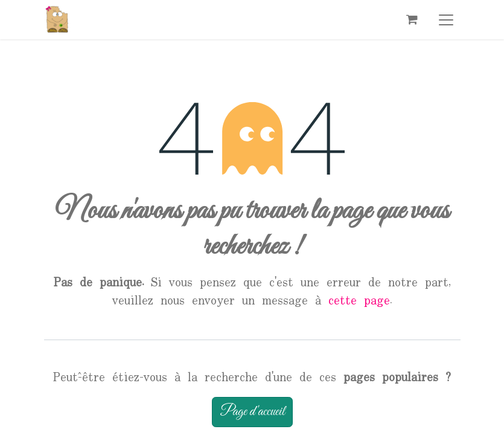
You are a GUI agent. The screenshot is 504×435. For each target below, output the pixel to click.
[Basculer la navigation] (446, 20)
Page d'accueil (252, 412)
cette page (359, 301)
